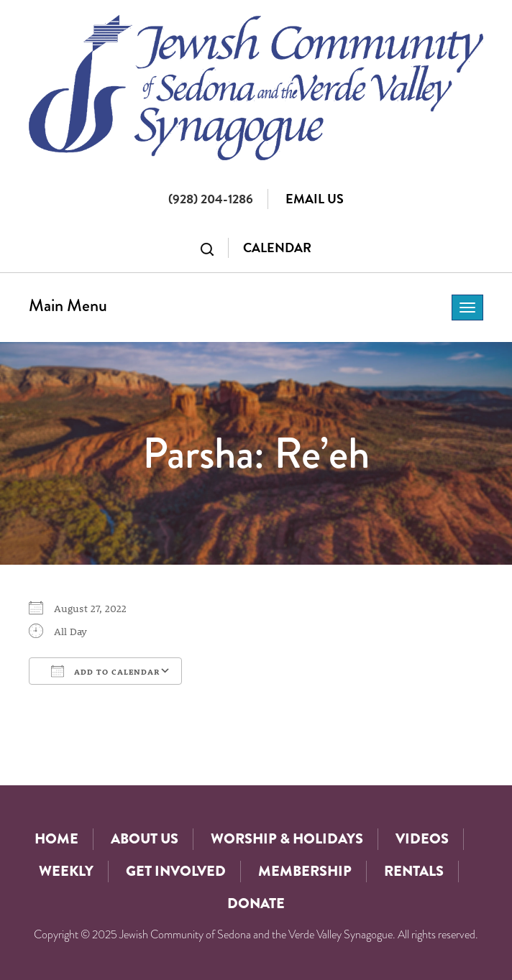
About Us (145, 839)
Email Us (315, 199)
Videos (422, 839)
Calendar (277, 248)
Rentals (414, 871)
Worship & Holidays (287, 839)
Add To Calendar (105, 671)
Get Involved (176, 871)
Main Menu (68, 305)
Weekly (66, 871)
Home (56, 839)
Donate (256, 903)
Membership (305, 871)
